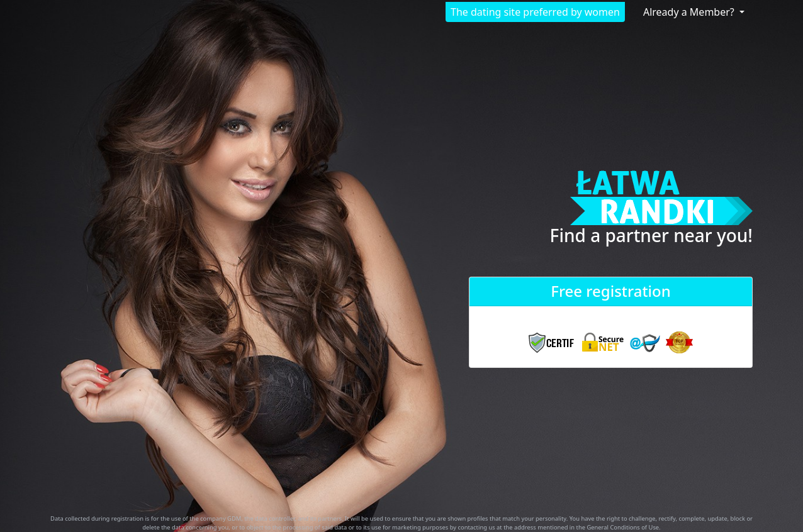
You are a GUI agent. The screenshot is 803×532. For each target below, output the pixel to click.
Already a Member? (690, 12)
